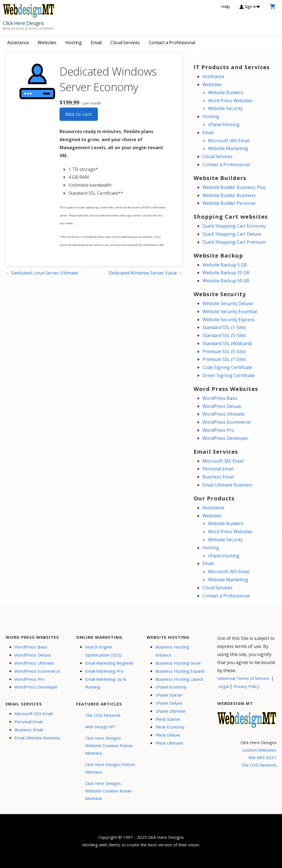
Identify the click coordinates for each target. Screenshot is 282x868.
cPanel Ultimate (170, 711)
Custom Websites (259, 750)
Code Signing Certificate (227, 367)
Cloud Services (125, 43)
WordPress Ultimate (223, 414)
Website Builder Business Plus (234, 187)
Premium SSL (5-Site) (224, 351)
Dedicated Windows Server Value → (146, 273)
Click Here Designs (23, 23)
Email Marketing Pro (104, 671)
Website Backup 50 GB (226, 281)
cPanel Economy (171, 687)
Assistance (18, 43)
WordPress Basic (220, 398)
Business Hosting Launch (179, 679)
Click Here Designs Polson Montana (110, 768)
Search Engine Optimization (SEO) (103, 651)
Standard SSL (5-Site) (224, 335)
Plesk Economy (170, 727)
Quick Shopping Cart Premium (234, 242)
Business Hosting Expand (180, 671)
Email (96, 43)
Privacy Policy (246, 686)
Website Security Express (229, 320)
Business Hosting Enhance (172, 651)
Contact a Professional (172, 43)
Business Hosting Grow (178, 663)
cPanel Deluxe (169, 703)
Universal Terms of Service (243, 678)
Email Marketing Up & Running (106, 683)
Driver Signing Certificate (229, 375)
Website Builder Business (229, 195)
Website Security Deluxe (228, 303)
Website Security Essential (230, 311)
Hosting (74, 43)
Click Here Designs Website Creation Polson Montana (109, 745)
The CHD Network (103, 715)
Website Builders (226, 93)
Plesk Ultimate (169, 743)
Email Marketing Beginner (109, 663)
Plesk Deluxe (168, 735)
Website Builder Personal (229, 203)
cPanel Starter (169, 695)
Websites (47, 43)
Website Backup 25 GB (226, 273)
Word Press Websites (230, 101)
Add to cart (79, 114)
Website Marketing (228, 148)
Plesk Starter (168, 719)
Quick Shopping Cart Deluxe (232, 234)
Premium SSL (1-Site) (224, 359)
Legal (223, 686)
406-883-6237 (262, 757)
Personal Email (218, 469)
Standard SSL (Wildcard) (227, 343)
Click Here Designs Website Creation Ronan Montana (108, 791)
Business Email (218, 477)
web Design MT (100, 727)
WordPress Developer (225, 438)
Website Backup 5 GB (225, 265)
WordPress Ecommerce (227, 422)
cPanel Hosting (224, 124)
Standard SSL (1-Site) (224, 327)
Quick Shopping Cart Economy (234, 226)
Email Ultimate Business (227, 485)
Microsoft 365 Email (229, 141)
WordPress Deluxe (222, 406)
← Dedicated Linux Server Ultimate (42, 273)
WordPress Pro (218, 430)
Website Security (225, 108)
